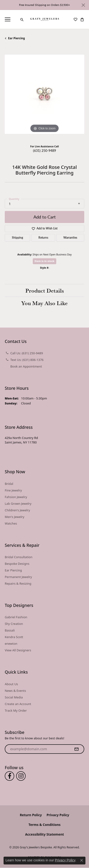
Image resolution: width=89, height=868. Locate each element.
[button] (22, 20)
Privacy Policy (58, 815)
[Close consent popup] (82, 860)
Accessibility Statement (45, 834)
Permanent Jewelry (18, 577)
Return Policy (31, 815)
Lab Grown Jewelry (18, 504)
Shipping (17, 238)
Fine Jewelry (13, 490)
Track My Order (16, 710)
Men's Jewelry (14, 517)
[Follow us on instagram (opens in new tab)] (21, 776)
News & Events (15, 691)
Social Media (14, 697)
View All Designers (18, 650)
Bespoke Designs (17, 564)
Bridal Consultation (19, 557)
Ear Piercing (16, 38)
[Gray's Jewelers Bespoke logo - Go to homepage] (44, 19)
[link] (15, 19)
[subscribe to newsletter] (76, 749)
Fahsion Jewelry (16, 497)
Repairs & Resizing (18, 583)
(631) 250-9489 (44, 150)
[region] (44, 94)
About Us (11, 684)
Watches (11, 523)
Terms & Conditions (44, 825)
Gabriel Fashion (16, 617)
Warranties (70, 238)
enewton (11, 644)
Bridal (9, 484)
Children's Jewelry (17, 510)
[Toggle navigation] (8, 19)
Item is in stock (45, 261)
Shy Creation (14, 624)
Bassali (10, 630)
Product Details (45, 290)
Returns (43, 238)
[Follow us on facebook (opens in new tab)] (9, 776)
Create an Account (18, 704)
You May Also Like (44, 303)
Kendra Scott (14, 637)
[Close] (83, 5)
